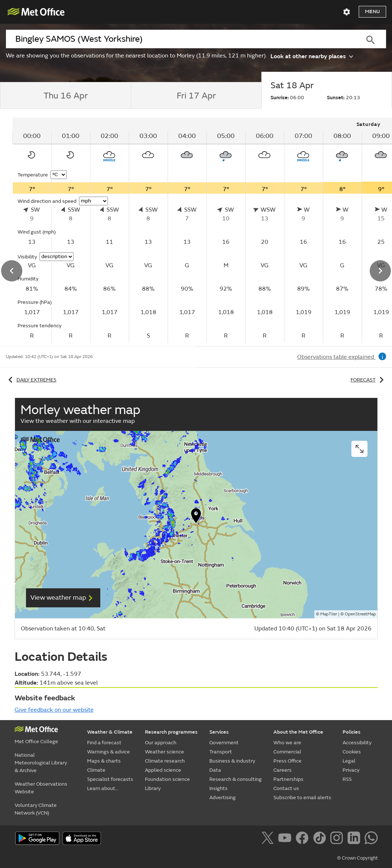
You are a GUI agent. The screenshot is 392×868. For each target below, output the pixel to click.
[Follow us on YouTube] (286, 839)
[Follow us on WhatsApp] (371, 839)
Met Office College (36, 742)
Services (219, 732)
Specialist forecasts (110, 779)
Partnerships (288, 779)
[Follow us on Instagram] (338, 839)
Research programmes (171, 732)
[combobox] (180, 39)
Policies (352, 732)
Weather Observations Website (41, 788)
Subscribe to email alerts (302, 798)
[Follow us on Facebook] (304, 839)
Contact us (286, 788)
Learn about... (103, 788)
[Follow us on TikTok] (321, 839)
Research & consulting (236, 779)
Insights (219, 788)
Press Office (288, 761)
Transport (221, 752)
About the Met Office (298, 732)
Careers (283, 770)
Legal (349, 761)
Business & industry (232, 761)
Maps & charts (104, 761)
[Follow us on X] (269, 839)
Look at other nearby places (312, 56)
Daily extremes (31, 380)
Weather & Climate (110, 732)
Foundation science (167, 779)
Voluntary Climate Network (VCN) (36, 809)
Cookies (352, 752)
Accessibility (357, 743)
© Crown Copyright (357, 858)
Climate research (165, 761)
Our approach (161, 743)
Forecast (368, 380)
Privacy (351, 770)
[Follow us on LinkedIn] (355, 839)
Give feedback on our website (54, 710)
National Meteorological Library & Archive (41, 763)
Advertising (223, 798)
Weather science (165, 752)
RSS (347, 779)
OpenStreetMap (360, 614)
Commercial (287, 752)
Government (224, 743)
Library (153, 788)
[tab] (65, 96)
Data (215, 770)
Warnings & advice (109, 752)
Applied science (163, 770)
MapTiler (329, 614)
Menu (372, 12)
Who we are (287, 743)
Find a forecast (104, 743)
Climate (96, 770)
